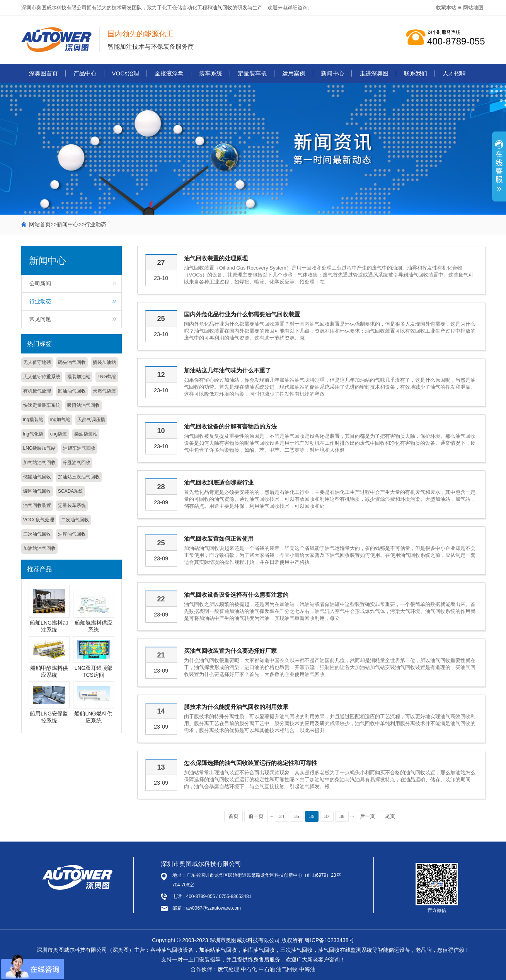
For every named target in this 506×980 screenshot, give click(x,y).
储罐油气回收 (37, 477)
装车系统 (211, 73)
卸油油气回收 (72, 391)
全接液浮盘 (169, 73)
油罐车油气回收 (79, 448)
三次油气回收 (37, 534)
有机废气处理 (37, 391)
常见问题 (40, 319)
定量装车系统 (72, 505)
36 (312, 816)
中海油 (307, 969)
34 (282, 816)
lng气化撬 (33, 434)
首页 (233, 816)
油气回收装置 (37, 505)
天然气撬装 (104, 391)
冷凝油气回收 (77, 463)
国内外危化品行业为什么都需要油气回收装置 (242, 314)
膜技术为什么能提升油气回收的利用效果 (236, 707)
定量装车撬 (252, 73)
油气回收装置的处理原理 (216, 258)
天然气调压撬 (91, 420)
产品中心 (85, 73)
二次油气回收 (75, 520)
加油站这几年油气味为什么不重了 (227, 370)
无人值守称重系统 (42, 377)
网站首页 (40, 224)
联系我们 (416, 73)
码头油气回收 (72, 362)
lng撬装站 (33, 420)
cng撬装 (59, 434)
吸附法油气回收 (83, 405)
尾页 (390, 816)
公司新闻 (40, 283)
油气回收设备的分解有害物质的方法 (230, 426)
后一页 (367, 816)
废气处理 (228, 969)
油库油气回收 (72, 534)
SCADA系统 (71, 491)
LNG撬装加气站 (40, 448)
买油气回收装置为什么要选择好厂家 (230, 651)
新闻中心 (332, 73)
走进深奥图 (374, 73)
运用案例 (294, 73)
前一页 (256, 816)
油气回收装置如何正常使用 (219, 539)
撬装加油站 (104, 362)
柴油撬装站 (86, 434)
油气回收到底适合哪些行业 (219, 482)
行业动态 (95, 224)
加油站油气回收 (39, 548)
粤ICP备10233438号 (329, 940)
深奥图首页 (43, 73)
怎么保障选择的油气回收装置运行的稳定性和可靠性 (251, 763)
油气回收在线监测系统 (345, 950)
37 (327, 816)
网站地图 (473, 8)
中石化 (249, 969)
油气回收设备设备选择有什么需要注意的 (236, 595)
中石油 (267, 969)
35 (297, 816)
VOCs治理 (126, 73)
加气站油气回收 (39, 463)
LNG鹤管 (107, 377)
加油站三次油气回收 (79, 477)
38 (342, 816)
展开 (499, 171)
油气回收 (222, 8)
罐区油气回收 (37, 491)
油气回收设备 (177, 950)
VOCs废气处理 (39, 520)
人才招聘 (454, 73)
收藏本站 (446, 8)
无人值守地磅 (37, 362)
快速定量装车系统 (42, 405)
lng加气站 (60, 420)
